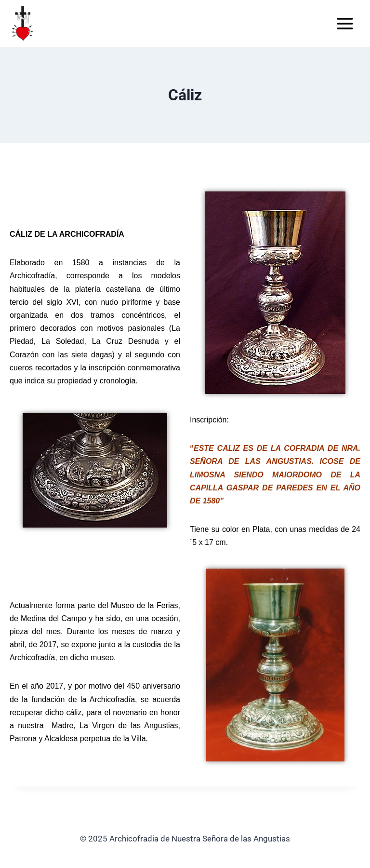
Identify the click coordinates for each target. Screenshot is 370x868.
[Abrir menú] (345, 23)
